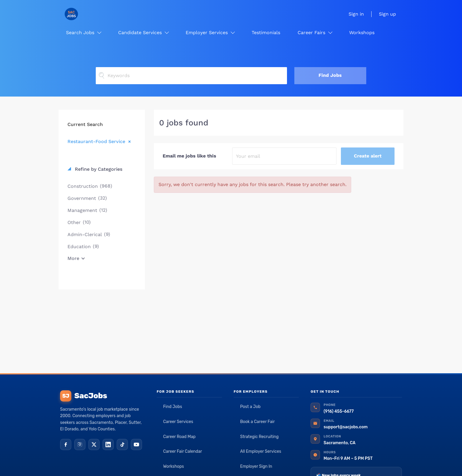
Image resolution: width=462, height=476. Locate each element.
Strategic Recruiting (259, 437)
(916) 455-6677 (339, 411)
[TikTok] (122, 445)
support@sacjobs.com (345, 427)
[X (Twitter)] (94, 445)
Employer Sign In (256, 466)
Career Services (178, 422)
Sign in (356, 14)
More (73, 258)
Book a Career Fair (258, 422)
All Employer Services (261, 451)
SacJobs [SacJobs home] (84, 396)
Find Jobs (330, 75)
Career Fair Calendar (183, 451)
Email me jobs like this (189, 156)
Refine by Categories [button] (98, 169)
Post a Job (250, 407)
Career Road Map (179, 437)
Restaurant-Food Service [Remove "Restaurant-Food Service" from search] (96, 141)
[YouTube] (136, 445)
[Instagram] (80, 445)
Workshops (174, 466)
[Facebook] (66, 445)
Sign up (387, 14)
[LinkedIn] (108, 445)
